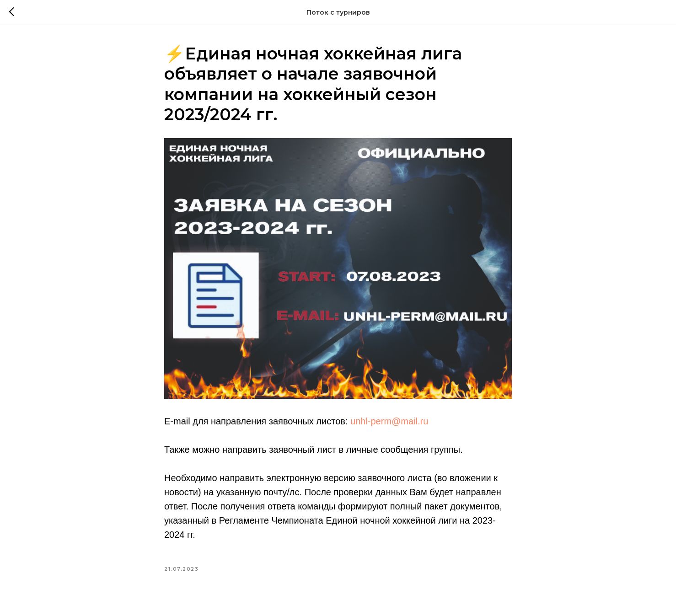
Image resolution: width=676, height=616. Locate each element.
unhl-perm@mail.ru (389, 421)
